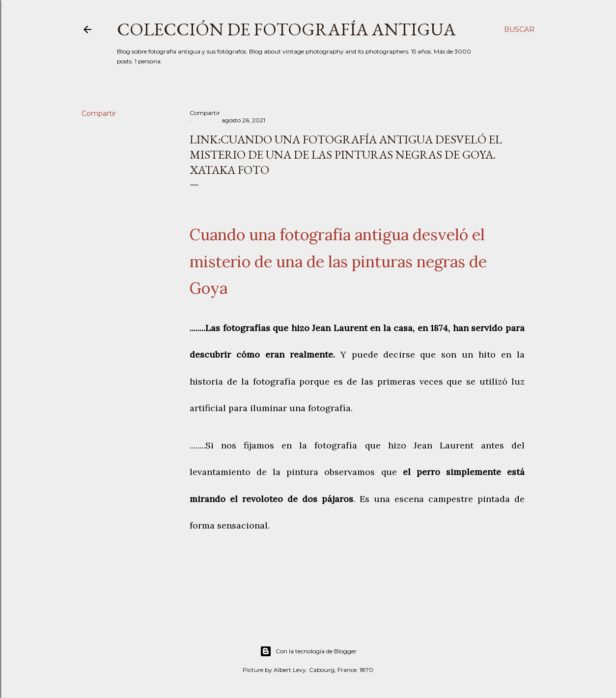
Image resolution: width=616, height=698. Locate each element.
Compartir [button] (99, 113)
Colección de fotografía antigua (286, 29)
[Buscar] (519, 29)
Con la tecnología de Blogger (308, 651)
